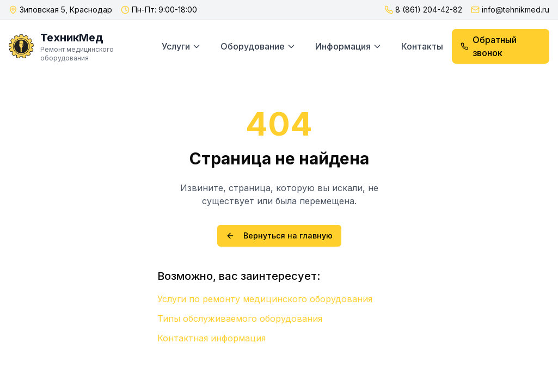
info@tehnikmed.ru (516, 10)
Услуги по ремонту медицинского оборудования (265, 299)
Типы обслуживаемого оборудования (240, 318)
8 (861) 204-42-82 (429, 10)
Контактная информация (211, 338)
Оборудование (258, 46)
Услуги (181, 46)
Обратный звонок (489, 46)
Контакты (422, 46)
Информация (348, 46)
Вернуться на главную (279, 235)
